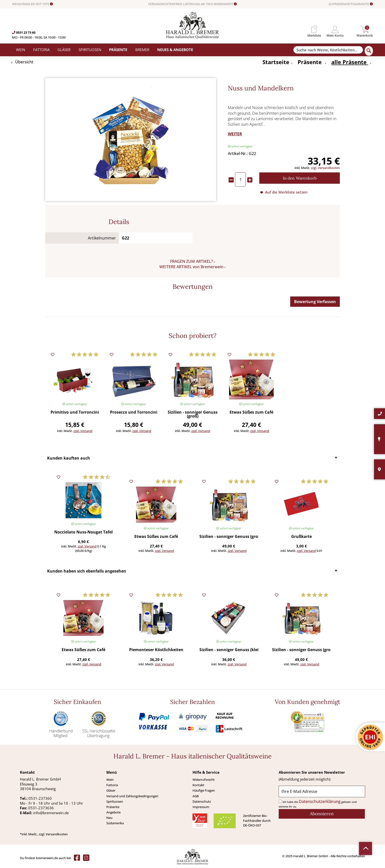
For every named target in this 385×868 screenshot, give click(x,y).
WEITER (235, 134)
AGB (196, 796)
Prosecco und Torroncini (134, 413)
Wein (110, 780)
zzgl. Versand (83, 431)
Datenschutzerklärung (320, 801)
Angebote (113, 812)
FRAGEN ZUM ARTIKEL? (192, 261)
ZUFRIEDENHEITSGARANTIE (351, 4)
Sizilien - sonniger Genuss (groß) (193, 414)
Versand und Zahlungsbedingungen (132, 796)
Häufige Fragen (204, 790)
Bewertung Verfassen (315, 302)
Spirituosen (115, 801)
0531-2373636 (41, 808)
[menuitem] (314, 29)
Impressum (201, 807)
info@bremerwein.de (51, 813)
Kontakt (198, 785)
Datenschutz (202, 801)
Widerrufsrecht (204, 780)
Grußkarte (302, 537)
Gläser (111, 790)
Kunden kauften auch (69, 458)
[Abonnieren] (322, 814)
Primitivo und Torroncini (75, 413)
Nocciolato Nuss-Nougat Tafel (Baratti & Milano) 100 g (84, 532)
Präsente (113, 807)
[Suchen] (369, 51)
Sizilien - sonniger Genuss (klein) (229, 650)
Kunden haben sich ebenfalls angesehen (87, 571)
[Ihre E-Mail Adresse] (322, 791)
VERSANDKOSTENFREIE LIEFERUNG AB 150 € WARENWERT (192, 4)
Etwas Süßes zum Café (251, 413)
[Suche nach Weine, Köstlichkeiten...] (328, 50)
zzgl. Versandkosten (325, 168)
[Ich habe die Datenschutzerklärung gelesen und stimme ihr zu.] (280, 801)
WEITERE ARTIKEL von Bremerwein (191, 267)
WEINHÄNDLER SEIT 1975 (33, 4)
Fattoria (112, 785)
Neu (109, 818)
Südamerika (115, 823)
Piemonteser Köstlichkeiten (156, 650)
